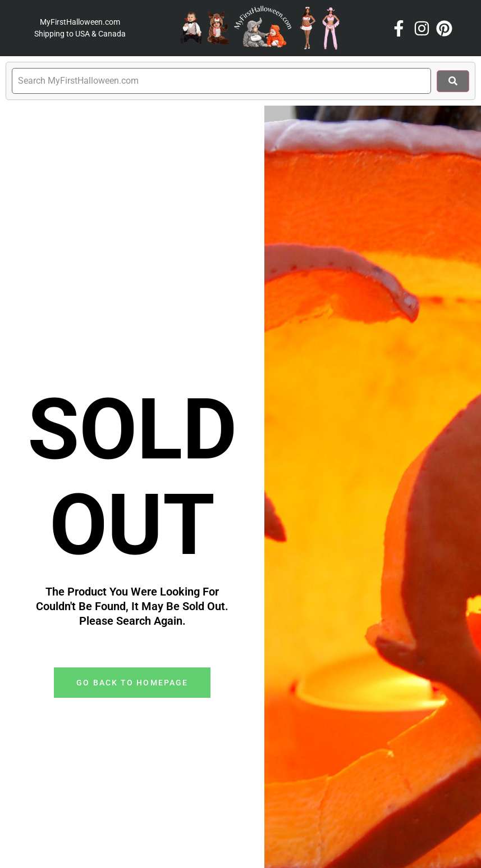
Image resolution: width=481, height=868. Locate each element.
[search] (221, 81)
